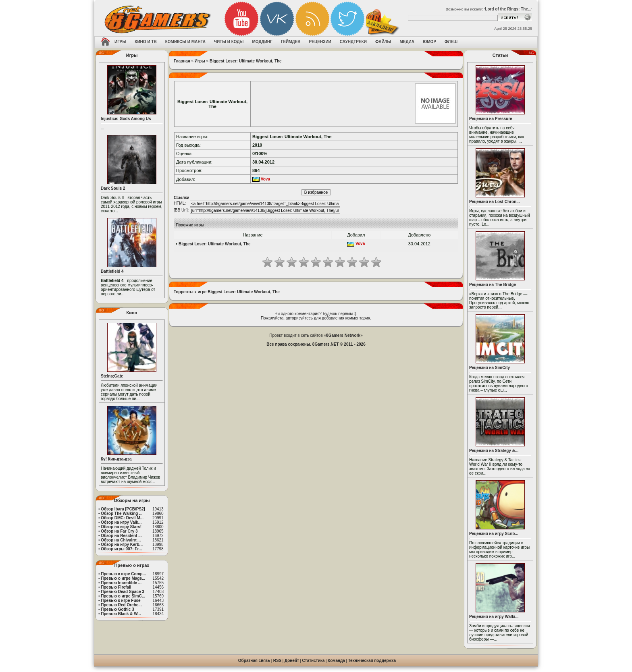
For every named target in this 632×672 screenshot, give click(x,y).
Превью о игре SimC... (123, 596)
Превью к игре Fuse (121, 600)
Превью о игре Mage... (123, 578)
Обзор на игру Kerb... (122, 544)
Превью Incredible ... (121, 583)
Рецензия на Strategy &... (494, 451)
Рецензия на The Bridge (493, 285)
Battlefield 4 (112, 271)
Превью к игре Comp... (123, 574)
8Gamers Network (343, 335)
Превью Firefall (116, 587)
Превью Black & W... (121, 614)
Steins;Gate (112, 376)
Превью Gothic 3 (117, 609)
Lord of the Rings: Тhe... (508, 9)
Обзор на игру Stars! (121, 527)
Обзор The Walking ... (122, 513)
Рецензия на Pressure (491, 119)
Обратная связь (254, 661)
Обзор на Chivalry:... (121, 540)
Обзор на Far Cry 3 (119, 531)
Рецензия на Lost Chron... (495, 202)
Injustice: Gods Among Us (126, 119)
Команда (336, 661)
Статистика (314, 661)
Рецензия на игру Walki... (494, 617)
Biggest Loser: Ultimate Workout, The (246, 61)
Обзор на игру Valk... (121, 522)
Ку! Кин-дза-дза (116, 459)
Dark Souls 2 (113, 188)
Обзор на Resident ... (121, 536)
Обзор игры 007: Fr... (121, 549)
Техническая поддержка (372, 661)
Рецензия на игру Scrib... (494, 534)
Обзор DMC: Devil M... (122, 518)
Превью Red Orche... (121, 605)
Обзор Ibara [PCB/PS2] (123, 509)
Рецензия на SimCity (490, 368)
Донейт (292, 661)
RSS (278, 661)
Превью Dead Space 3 (123, 592)
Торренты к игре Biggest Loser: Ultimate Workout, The (227, 292)
